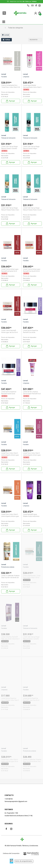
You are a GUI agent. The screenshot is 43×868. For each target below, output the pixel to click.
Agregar (10, 101)
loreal (5, 35)
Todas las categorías (15, 28)
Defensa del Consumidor (11, 853)
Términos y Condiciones (30, 846)
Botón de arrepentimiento (24, 861)
